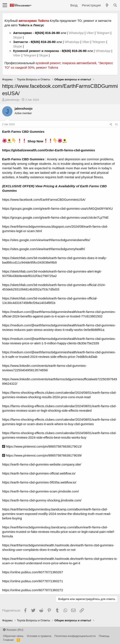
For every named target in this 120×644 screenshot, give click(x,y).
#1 (116, 124)
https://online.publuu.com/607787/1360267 (33, 572)
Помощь (104, 636)
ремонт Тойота (47, 67)
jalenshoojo (12, 100)
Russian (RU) (13, 630)
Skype (18, 37)
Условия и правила (39, 636)
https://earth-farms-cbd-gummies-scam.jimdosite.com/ (41, 491)
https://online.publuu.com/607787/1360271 (33, 581)
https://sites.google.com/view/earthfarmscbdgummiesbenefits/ (46, 240)
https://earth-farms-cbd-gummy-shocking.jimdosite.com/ (42, 500)
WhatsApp (77, 33)
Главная (8, 640)
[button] (5, 5)
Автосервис (23, 33)
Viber (90, 33)
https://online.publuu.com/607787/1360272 (33, 590)
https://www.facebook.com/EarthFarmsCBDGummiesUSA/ (44, 200)
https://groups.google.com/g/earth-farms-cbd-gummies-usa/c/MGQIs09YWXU (57, 209)
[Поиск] (115, 5)
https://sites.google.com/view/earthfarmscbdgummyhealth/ (44, 249)
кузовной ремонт (48, 63)
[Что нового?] (107, 5)
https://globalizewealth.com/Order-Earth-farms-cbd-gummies (49, 150)
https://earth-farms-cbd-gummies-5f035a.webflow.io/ (39, 482)
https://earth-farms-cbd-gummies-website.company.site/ (42, 464)
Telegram (103, 33)
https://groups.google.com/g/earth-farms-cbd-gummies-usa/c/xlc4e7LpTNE (55, 217)
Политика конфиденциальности (75, 636)
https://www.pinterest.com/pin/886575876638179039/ (42, 455)
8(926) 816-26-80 (47, 33)
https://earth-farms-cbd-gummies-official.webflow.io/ (39, 473)
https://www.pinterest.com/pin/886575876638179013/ (42, 446)
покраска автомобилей (79, 63)
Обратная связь (13, 636)
